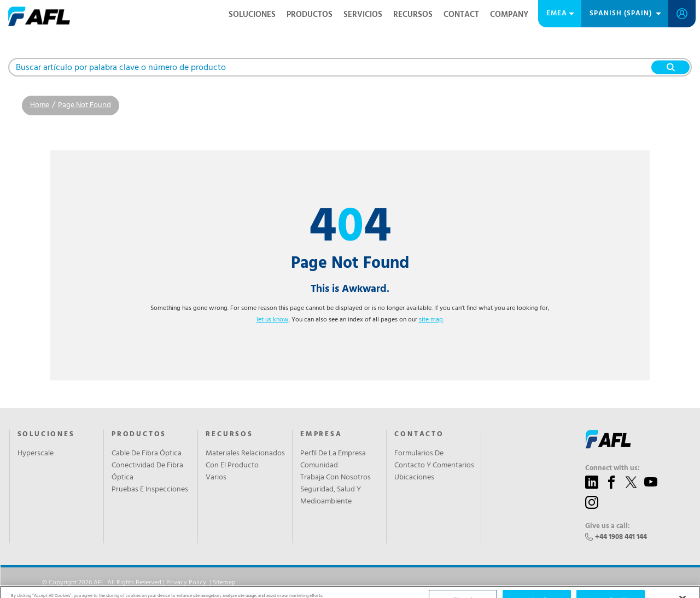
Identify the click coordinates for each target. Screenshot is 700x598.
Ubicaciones (414, 478)
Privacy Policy (186, 583)
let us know (273, 320)
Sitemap (224, 583)
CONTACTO (419, 435)
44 (350, 228)
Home (40, 105)
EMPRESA (321, 435)
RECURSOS (413, 15)
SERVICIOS (363, 15)
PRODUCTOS (310, 15)
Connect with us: (612, 468)
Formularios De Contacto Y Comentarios (434, 460)
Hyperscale (36, 454)
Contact (461, 15)
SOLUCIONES (252, 15)
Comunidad (319, 466)
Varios (216, 478)
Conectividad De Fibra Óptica (147, 472)
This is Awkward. (350, 289)
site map (431, 320)
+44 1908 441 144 (621, 537)
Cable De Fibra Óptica (147, 454)
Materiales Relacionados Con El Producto (245, 460)
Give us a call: (608, 526)
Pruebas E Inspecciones (150, 490)
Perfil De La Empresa (333, 454)
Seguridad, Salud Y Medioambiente (331, 496)
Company (509, 15)
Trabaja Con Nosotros (336, 478)
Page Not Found (84, 105)
